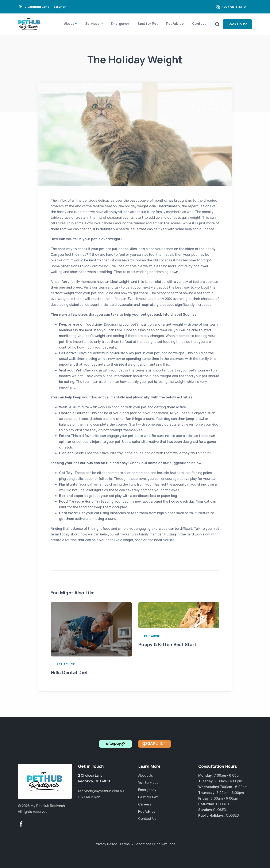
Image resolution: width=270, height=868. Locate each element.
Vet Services (148, 783)
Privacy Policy (106, 844)
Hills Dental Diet (69, 672)
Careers (145, 804)
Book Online (237, 24)
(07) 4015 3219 (234, 7)
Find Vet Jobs (165, 844)
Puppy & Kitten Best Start (167, 644)
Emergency (120, 24)
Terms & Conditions (135, 844)
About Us (146, 775)
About (69, 24)
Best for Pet (148, 24)
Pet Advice (175, 24)
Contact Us (147, 819)
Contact (199, 24)
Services (92, 24)
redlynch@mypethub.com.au (101, 791)
